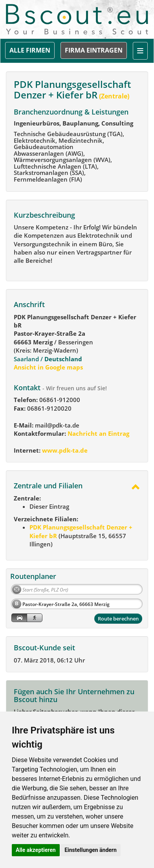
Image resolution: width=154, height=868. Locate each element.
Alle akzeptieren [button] (36, 850)
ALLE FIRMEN (30, 50)
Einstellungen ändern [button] (91, 850)
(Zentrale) (113, 96)
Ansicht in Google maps (48, 367)
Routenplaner (33, 576)
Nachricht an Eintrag (98, 433)
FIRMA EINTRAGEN (94, 50)
